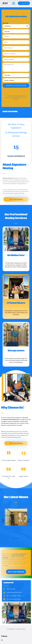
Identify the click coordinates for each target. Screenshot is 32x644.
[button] (13, 539)
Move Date (16, 25)
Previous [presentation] (3, 521)
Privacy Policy (19, 98)
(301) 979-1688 (11, 589)
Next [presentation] (29, 521)
